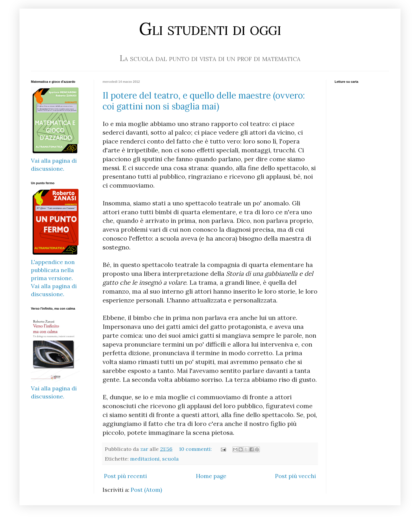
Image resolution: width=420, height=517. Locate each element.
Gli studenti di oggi (210, 29)
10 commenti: (196, 449)
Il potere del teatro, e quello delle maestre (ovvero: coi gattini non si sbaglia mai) (204, 101)
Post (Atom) (146, 490)
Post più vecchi (296, 476)
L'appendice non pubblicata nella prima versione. (53, 270)
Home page (211, 476)
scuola (170, 459)
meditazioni (145, 459)
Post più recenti (125, 476)
